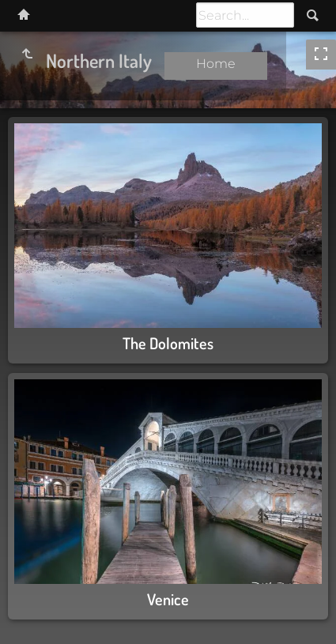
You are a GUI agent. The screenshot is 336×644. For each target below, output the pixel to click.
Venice (168, 599)
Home (216, 64)
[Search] (245, 15)
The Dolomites (168, 343)
